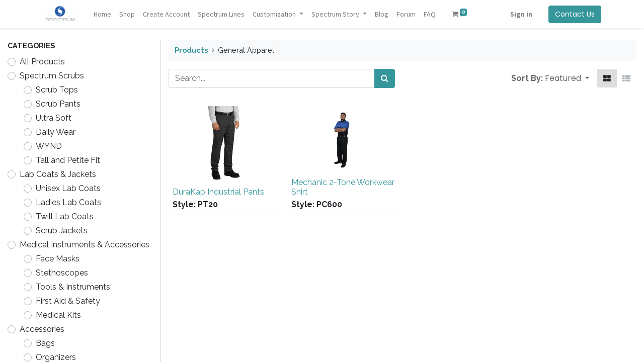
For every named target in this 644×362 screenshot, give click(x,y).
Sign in (521, 14)
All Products (42, 62)
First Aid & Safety (68, 301)
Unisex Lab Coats (68, 188)
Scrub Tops (57, 90)
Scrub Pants (58, 104)
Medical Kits (58, 315)
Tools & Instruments (73, 287)
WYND (49, 146)
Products (191, 50)
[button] (567, 78)
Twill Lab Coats (65, 216)
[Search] (385, 78)
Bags (45, 343)
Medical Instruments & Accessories (85, 245)
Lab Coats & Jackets (58, 174)
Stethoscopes (62, 273)
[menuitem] (102, 14)
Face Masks (58, 259)
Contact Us (575, 14)
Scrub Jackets (62, 231)
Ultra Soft (54, 118)
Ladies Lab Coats (68, 202)
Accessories (42, 329)
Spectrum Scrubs (52, 76)
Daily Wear (56, 132)
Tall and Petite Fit (68, 160)
